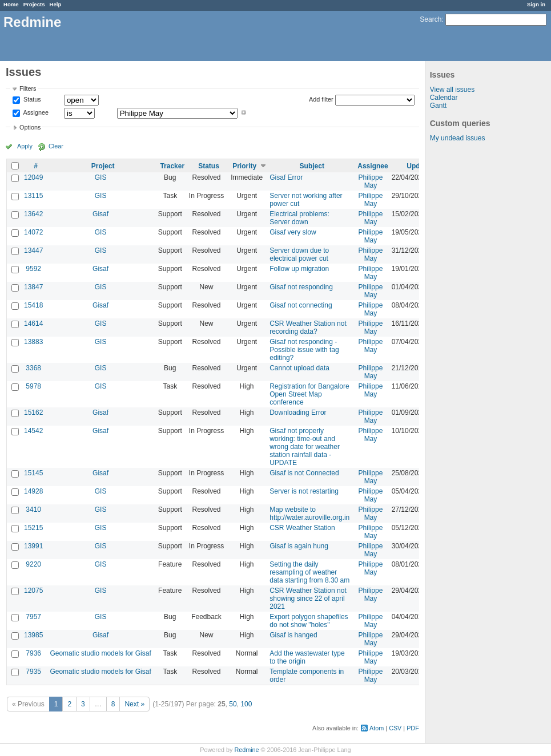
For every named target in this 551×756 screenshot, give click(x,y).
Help (56, 4)
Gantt (438, 106)
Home (11, 4)
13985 (33, 635)
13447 (33, 250)
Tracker (172, 166)
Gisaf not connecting (301, 305)
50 (233, 704)
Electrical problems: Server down (299, 218)
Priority (244, 166)
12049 (33, 177)
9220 (33, 564)
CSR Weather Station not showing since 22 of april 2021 (308, 599)
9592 (33, 269)
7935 (33, 672)
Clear (56, 146)
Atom (377, 728)
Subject (312, 166)
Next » (134, 704)
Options (30, 127)
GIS (101, 177)
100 (246, 704)
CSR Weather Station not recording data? (308, 328)
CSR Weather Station (302, 528)
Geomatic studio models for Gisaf (100, 653)
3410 (33, 510)
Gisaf (100, 214)
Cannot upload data (299, 368)
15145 (33, 473)
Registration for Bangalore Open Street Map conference (309, 394)
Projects (34, 4)
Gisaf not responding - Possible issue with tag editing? (304, 350)
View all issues (452, 90)
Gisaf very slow (293, 232)
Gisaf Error (286, 177)
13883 (33, 342)
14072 (33, 232)
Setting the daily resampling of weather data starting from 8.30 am (309, 572)
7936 (33, 653)
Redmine (246, 750)
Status (31, 100)
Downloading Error (298, 413)
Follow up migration (299, 269)
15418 (33, 305)
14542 (33, 431)
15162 (33, 413)
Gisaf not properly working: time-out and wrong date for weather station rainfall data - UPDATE (305, 447)
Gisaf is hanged (293, 635)
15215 (33, 528)
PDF (413, 728)
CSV (395, 728)
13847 (33, 287)
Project (103, 166)
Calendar (444, 98)
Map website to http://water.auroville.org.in (309, 514)
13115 (33, 196)
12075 (33, 591)
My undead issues (458, 138)
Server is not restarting (304, 491)
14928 (33, 491)
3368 (33, 368)
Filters (28, 88)
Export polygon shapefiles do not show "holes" (309, 621)
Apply (25, 146)
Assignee (35, 112)
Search (431, 19)
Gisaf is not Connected (304, 473)
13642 (33, 214)
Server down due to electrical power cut (299, 254)
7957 (33, 617)
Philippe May (371, 181)
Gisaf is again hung (299, 546)
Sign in (536, 4)
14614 (33, 324)
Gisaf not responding (301, 287)
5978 (33, 386)
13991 (33, 546)
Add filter (321, 99)
